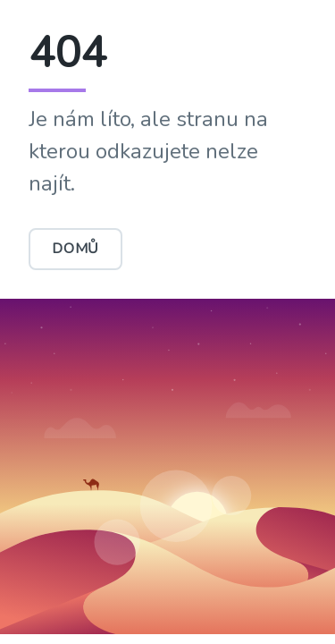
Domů (75, 249)
